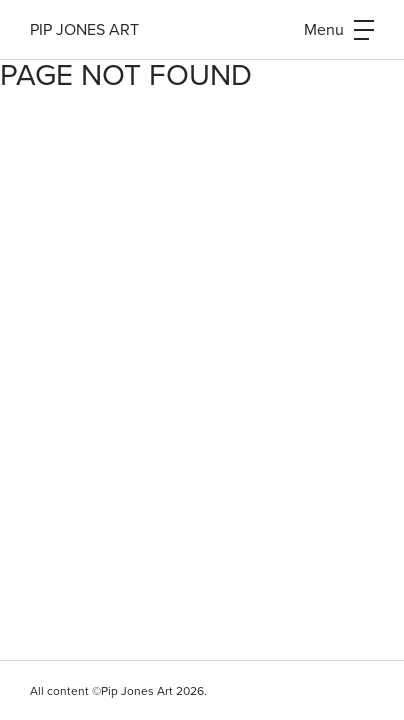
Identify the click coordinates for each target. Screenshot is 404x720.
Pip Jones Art (84, 29)
